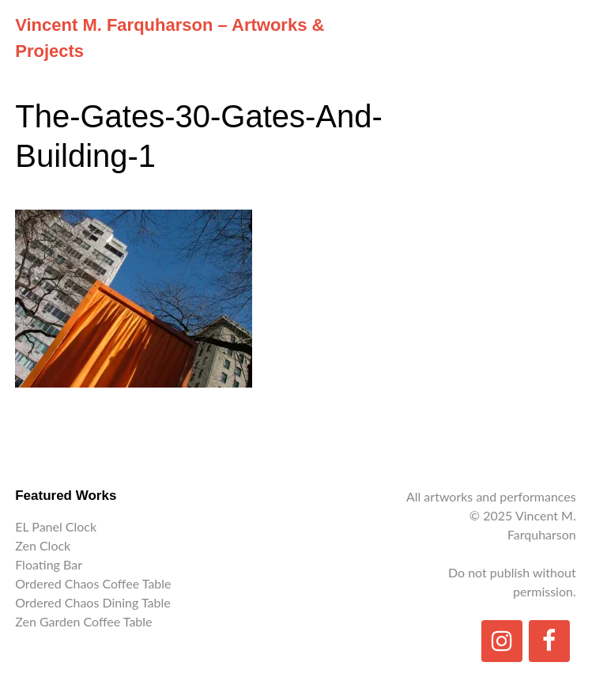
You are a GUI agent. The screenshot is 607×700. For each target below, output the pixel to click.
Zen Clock (43, 545)
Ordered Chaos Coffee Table (93, 583)
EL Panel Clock (56, 526)
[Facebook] (549, 641)
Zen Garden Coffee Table (83, 621)
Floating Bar (49, 564)
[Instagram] (502, 641)
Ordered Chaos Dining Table (92, 602)
